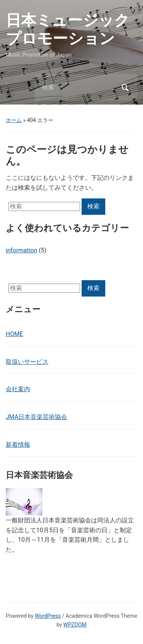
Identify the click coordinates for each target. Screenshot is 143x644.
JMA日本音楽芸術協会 (36, 417)
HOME (14, 334)
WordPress (48, 616)
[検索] (76, 87)
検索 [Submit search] (125, 87)
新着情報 (18, 445)
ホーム (14, 120)
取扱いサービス (27, 362)
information (22, 250)
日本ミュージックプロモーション (68, 29)
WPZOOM (75, 625)
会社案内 (18, 389)
